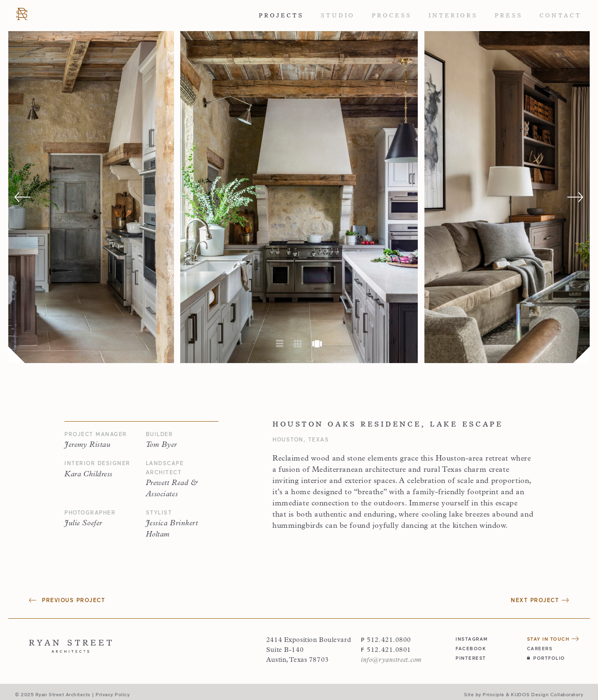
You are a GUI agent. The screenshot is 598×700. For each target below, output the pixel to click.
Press (509, 15)
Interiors (453, 15)
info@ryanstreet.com (391, 660)
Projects (281, 15)
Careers (540, 648)
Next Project (540, 600)
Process (392, 15)
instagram (472, 639)
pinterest (471, 658)
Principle (494, 694)
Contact (560, 15)
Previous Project (67, 600)
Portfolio (546, 658)
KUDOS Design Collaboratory (547, 694)
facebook (471, 648)
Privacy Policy (113, 694)
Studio (338, 15)
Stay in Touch (553, 639)
